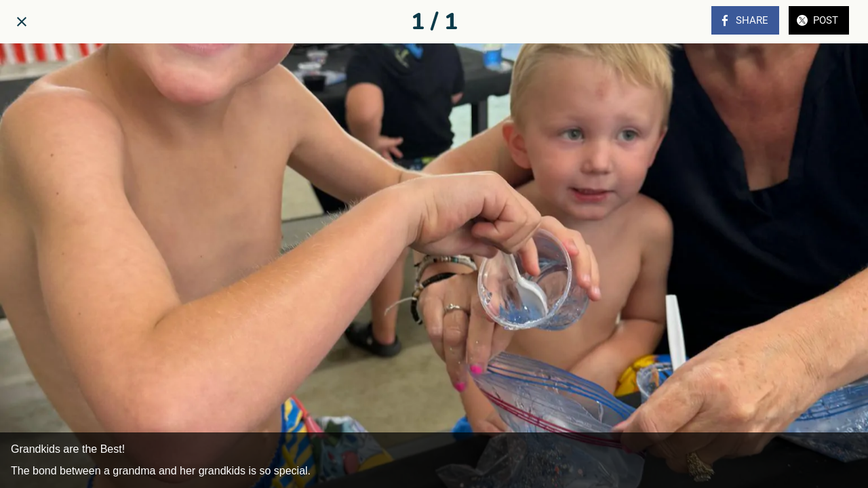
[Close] (22, 22)
